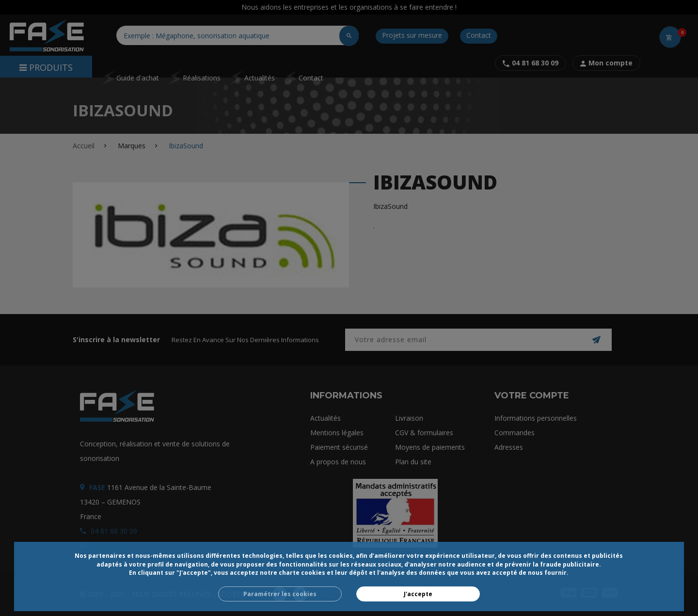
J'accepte (418, 594)
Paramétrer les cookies (280, 594)
